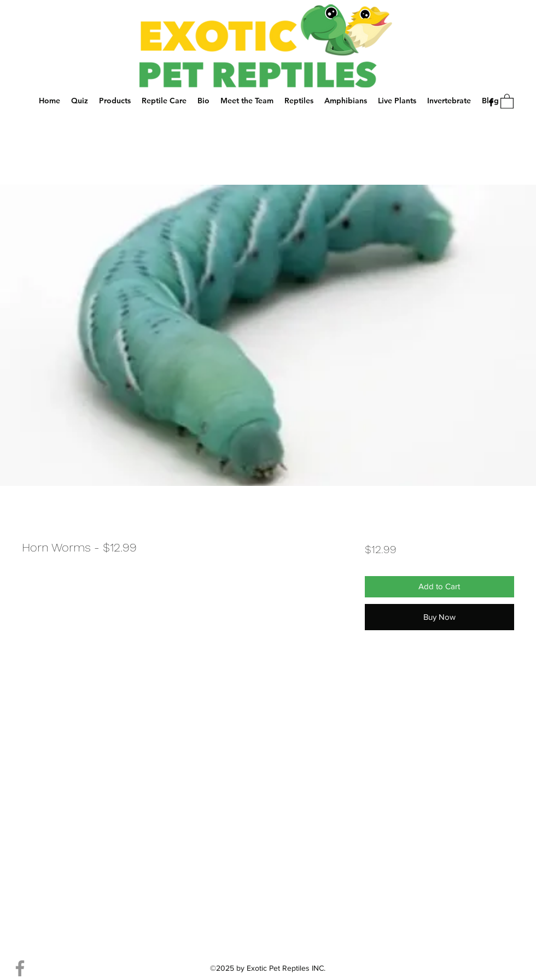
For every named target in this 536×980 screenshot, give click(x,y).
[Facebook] (491, 102)
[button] (507, 101)
